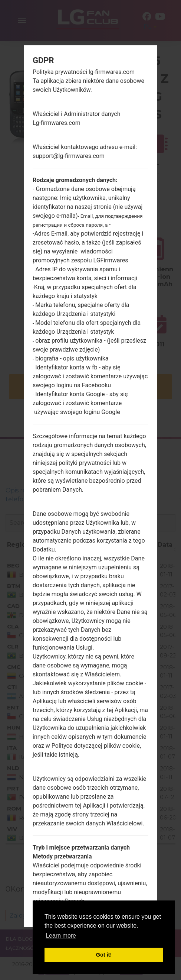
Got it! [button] (104, 955)
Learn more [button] (61, 936)
